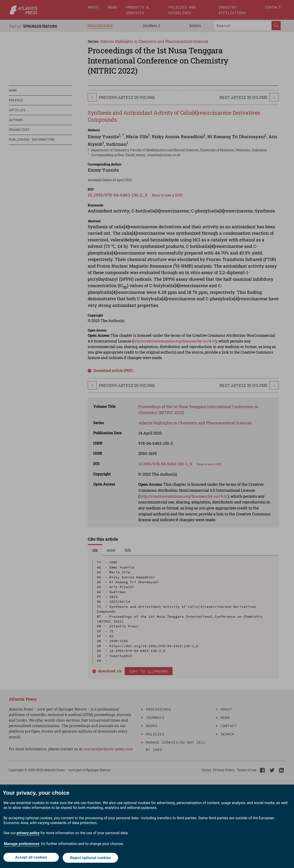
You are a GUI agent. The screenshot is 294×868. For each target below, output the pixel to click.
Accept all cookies (31, 858)
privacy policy (28, 834)
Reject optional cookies (91, 858)
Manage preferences (22, 845)
